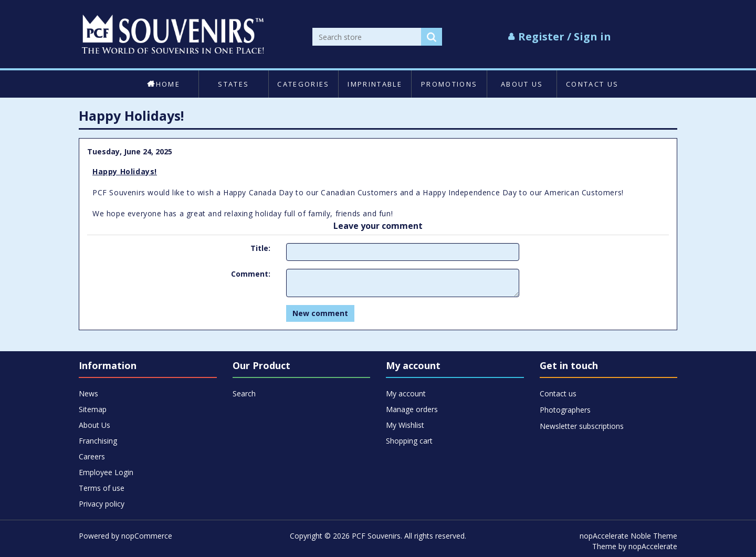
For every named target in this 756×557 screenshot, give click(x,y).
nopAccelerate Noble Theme (628, 536)
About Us (522, 84)
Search (244, 393)
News (88, 393)
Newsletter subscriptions (582, 426)
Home (164, 84)
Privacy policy (102, 504)
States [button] (233, 84)
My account (406, 393)
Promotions (449, 84)
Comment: (251, 274)
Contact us (592, 84)
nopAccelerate (653, 546)
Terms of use (102, 488)
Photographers (565, 410)
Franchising (98, 441)
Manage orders (412, 409)
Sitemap (93, 409)
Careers (92, 456)
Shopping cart (409, 441)
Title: (260, 248)
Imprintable (375, 84)
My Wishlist (405, 425)
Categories (303, 84)
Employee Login (106, 472)
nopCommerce (147, 536)
